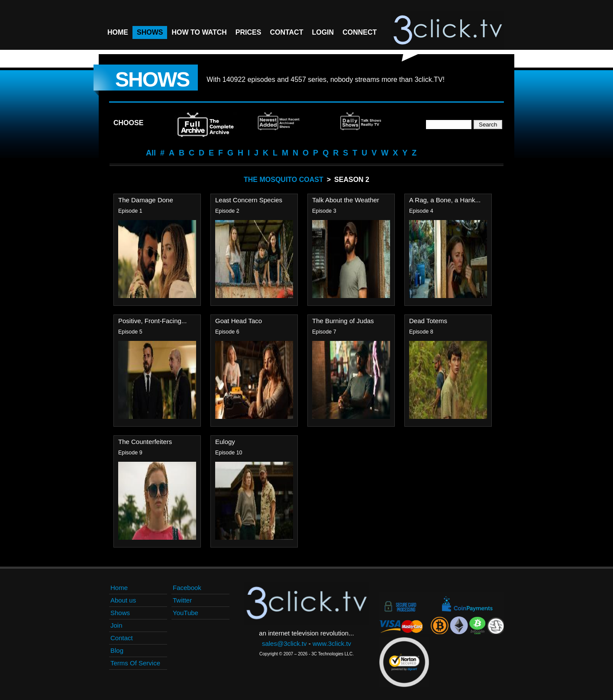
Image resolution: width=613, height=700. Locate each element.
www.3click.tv (332, 643)
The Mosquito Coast (284, 180)
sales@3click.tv (284, 643)
